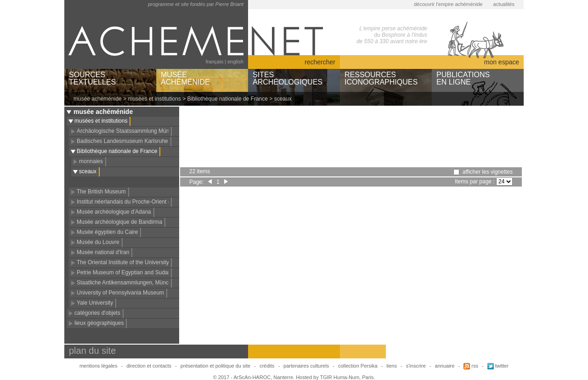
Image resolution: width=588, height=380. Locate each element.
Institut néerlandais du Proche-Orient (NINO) (131, 202)
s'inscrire (416, 366)
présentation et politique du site (215, 366)
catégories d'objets (97, 313)
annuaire (445, 366)
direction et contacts (149, 366)
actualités (504, 4)
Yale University (95, 303)
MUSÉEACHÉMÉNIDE (185, 78)
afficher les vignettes (488, 172)
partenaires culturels (306, 366)
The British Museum (101, 192)
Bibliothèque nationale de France (228, 99)
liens (392, 366)
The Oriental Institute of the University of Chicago (137, 262)
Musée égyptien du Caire (107, 232)
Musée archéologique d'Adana (114, 212)
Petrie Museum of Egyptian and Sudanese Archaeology (144, 272)
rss (471, 366)
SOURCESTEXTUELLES (92, 78)
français (215, 62)
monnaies (91, 161)
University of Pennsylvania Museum (120, 293)
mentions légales (99, 366)
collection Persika (358, 366)
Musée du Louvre (98, 242)
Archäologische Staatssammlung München (129, 131)
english (235, 62)
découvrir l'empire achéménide (448, 4)
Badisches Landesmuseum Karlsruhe (122, 141)
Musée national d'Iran (103, 252)
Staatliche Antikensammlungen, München (127, 283)
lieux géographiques (99, 323)
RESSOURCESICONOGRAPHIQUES (381, 78)
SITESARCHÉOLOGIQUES (288, 78)
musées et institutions (154, 99)
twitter (498, 366)
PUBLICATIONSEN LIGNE (463, 78)
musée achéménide (98, 99)
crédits (267, 366)
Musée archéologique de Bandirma (119, 222)
